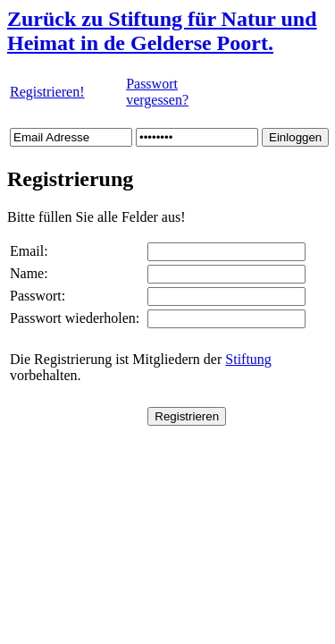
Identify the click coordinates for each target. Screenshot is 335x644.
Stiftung (248, 359)
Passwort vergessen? (157, 92)
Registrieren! (47, 92)
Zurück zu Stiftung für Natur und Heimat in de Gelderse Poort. (162, 31)
